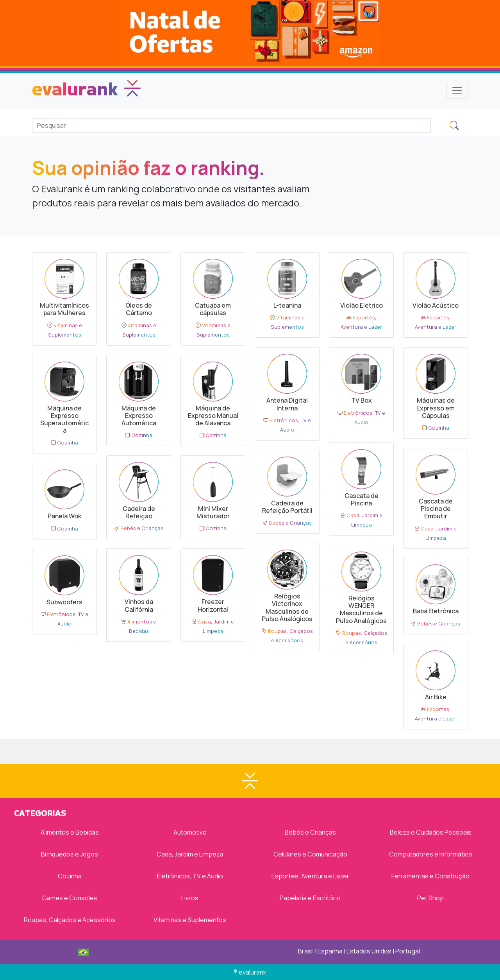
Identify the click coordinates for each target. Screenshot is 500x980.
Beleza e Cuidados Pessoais (431, 832)
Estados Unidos (369, 951)
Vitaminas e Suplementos (190, 920)
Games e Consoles (70, 898)
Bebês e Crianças (310, 832)
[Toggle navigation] (457, 91)
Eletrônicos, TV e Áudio (190, 876)
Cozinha (70, 876)
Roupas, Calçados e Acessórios (70, 920)
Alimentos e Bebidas (70, 832)
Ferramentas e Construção (430, 876)
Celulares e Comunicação (310, 854)
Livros (190, 898)
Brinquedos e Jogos (70, 854)
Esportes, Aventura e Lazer (310, 876)
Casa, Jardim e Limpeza (190, 854)
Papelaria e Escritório (310, 898)
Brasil (306, 951)
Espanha (330, 951)
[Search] (231, 125)
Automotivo (190, 832)
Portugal (408, 951)
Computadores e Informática (430, 854)
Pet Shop (430, 898)
